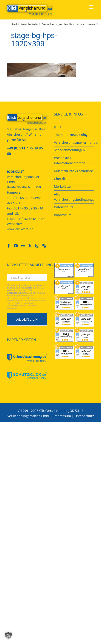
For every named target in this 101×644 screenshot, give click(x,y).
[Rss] (44, 246)
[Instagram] (37, 246)
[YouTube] (16, 246)
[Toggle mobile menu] (92, 7)
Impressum (62, 416)
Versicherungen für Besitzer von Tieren (69, 24)
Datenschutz (84, 416)
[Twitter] (30, 246)
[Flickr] (23, 246)
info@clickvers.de (32, 219)
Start (14, 24)
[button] (8, 636)
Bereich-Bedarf (30, 24)
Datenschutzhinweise (19, 293)
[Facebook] (9, 246)
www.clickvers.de (20, 229)
